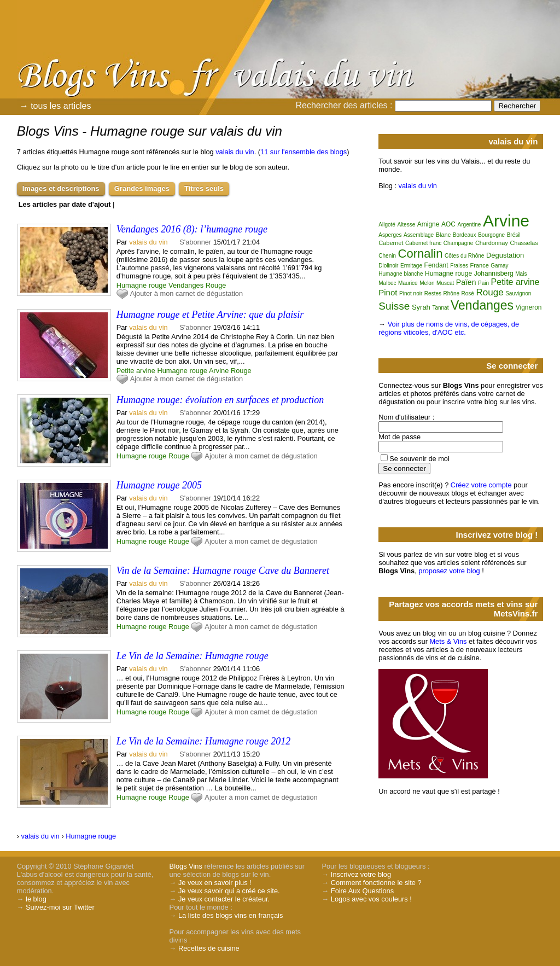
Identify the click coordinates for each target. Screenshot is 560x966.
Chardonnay (492, 243)
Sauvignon (518, 293)
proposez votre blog (449, 571)
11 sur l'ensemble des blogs (304, 152)
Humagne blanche (401, 274)
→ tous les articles (56, 106)
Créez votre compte (481, 485)
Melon (427, 283)
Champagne (458, 243)
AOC (448, 224)
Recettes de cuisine (209, 948)
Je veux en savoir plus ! (215, 883)
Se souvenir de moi (419, 459)
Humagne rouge (142, 285)
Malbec (387, 283)
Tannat (440, 308)
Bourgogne (491, 235)
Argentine (469, 225)
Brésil (514, 235)
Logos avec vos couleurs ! (371, 899)
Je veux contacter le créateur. (224, 899)
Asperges (390, 235)
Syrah (421, 307)
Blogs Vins (186, 866)
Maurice (408, 283)
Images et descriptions (61, 188)
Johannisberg (494, 273)
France (480, 265)
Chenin (387, 256)
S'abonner (195, 242)
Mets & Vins (448, 641)
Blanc (444, 235)
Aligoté (387, 225)
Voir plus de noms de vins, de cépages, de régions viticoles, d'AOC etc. (449, 328)
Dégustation (505, 255)
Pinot (388, 292)
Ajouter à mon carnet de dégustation (186, 293)
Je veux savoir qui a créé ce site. (229, 891)
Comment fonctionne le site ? (376, 883)
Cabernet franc (423, 243)
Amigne (428, 224)
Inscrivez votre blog (361, 874)
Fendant (436, 265)
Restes (433, 293)
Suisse (394, 306)
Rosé (468, 293)
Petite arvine (136, 371)
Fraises (459, 266)
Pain (483, 283)
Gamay (499, 266)
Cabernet (391, 243)
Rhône (451, 293)
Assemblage (419, 235)
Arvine (219, 371)
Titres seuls (204, 188)
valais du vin (235, 152)
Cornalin (421, 254)
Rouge (216, 285)
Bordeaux (465, 235)
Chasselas (524, 243)
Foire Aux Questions (362, 891)
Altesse (406, 225)
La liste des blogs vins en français (231, 915)
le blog (36, 899)
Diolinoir (388, 266)
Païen (466, 282)
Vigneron (529, 307)
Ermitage (411, 266)
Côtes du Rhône (464, 256)
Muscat (445, 283)
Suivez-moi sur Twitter (60, 907)
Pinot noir (411, 293)
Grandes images (142, 188)
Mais (521, 274)
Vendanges (186, 285)
